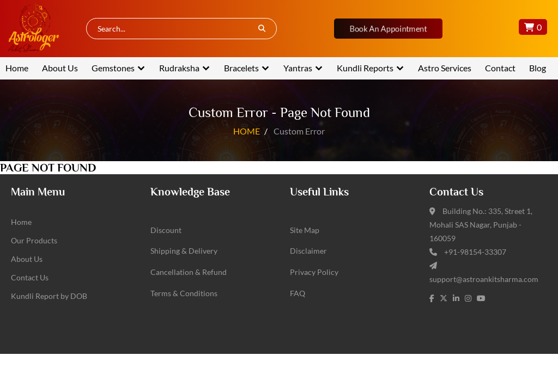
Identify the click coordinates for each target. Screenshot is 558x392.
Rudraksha (179, 68)
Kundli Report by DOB (49, 296)
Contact (500, 68)
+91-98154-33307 (475, 252)
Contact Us (30, 277)
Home (17, 68)
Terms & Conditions (184, 293)
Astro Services (445, 68)
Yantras (298, 68)
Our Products (34, 240)
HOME (247, 131)
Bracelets (241, 68)
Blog (538, 68)
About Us (60, 68)
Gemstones (113, 68)
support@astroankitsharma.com (484, 279)
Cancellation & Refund (189, 272)
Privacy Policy (314, 272)
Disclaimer (308, 251)
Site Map (305, 230)
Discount (166, 230)
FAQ (298, 293)
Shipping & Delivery (184, 251)
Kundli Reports (365, 68)
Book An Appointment (388, 29)
